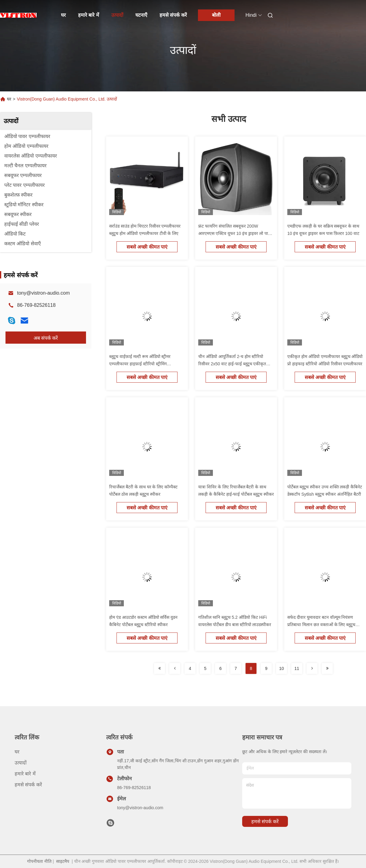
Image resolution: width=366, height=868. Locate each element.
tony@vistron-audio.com (43, 293)
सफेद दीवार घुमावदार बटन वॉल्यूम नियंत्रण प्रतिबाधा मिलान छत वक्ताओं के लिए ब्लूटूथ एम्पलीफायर (321, 625)
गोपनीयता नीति (39, 861)
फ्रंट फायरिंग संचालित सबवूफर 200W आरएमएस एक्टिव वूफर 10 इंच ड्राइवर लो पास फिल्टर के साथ (235, 233)
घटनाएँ (141, 15)
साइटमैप (63, 861)
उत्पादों (117, 15)
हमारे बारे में (89, 15)
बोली (216, 15)
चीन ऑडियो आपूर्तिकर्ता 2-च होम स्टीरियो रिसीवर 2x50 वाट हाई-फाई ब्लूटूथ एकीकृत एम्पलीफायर (232, 364)
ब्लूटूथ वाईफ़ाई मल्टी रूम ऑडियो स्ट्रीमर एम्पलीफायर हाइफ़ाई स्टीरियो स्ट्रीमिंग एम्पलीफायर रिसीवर (140, 364)
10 (282, 668)
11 (297, 668)
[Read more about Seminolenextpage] (160, 668)
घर (63, 15)
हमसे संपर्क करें (173, 15)
